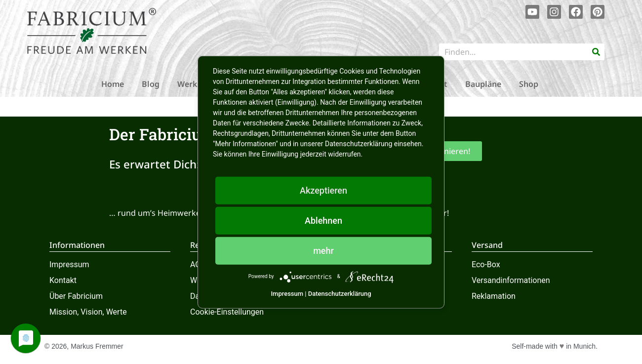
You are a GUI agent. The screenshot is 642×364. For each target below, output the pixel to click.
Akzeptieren (323, 190)
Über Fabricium (76, 296)
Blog (151, 84)
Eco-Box (486, 264)
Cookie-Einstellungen (227, 312)
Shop (529, 84)
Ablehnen (323, 220)
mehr (323, 250)
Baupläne (483, 84)
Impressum (69, 264)
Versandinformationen (511, 280)
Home (113, 84)
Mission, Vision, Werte (88, 312)
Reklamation (494, 296)
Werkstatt (197, 84)
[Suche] (596, 52)
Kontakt (63, 280)
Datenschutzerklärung (340, 293)
